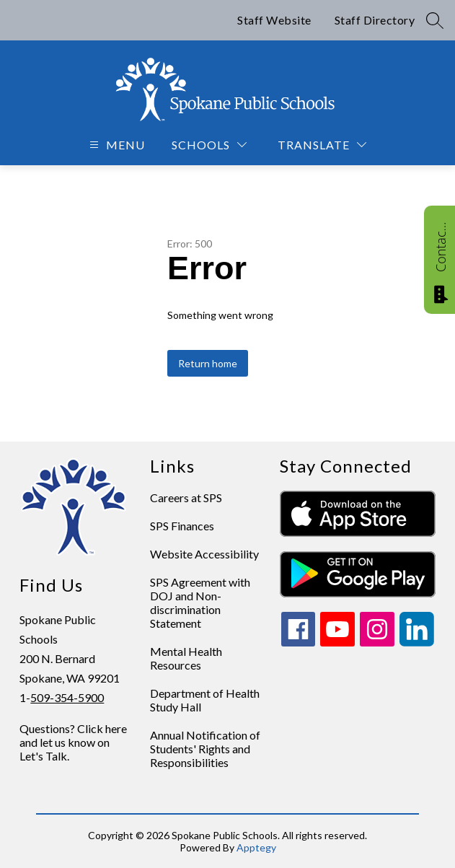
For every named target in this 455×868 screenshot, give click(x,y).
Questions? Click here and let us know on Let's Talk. (73, 742)
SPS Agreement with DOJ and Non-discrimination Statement (200, 602)
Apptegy (256, 847)
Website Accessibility (204, 554)
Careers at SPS (186, 497)
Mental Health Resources (186, 658)
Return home (208, 363)
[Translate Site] (322, 145)
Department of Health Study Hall (205, 700)
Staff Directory (375, 20)
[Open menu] (115, 145)
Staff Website (274, 20)
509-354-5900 (67, 697)
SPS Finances (182, 526)
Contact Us (441, 247)
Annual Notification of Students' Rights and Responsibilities (205, 749)
